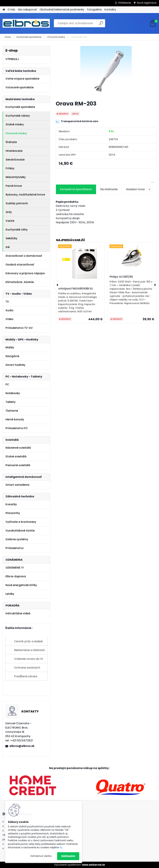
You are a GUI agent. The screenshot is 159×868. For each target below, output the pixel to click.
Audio (9, 310)
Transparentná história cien (77, 121)
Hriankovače (14, 151)
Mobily (10, 347)
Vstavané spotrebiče (20, 87)
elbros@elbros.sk (22, 746)
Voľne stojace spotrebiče (22, 79)
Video (9, 319)
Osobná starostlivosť (20, 265)
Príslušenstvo (14, 548)
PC (7, 384)
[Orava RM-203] (106, 72)
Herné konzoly (15, 419)
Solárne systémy (17, 539)
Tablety (11, 402)
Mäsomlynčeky (16, 177)
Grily (9, 212)
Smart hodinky (15, 365)
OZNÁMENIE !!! (15, 568)
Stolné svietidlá (16, 456)
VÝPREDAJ (12, 59)
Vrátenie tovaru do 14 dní (28, 660)
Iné (8, 247)
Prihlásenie (125, 3)
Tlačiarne (12, 411)
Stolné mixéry (15, 124)
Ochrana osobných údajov (27, 669)
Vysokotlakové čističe (20, 531)
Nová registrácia (147, 3)
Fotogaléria (94, 10)
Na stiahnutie (109, 189)
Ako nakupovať (27, 10)
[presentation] (58, 285)
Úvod (8, 37)
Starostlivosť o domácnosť (24, 256)
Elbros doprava (16, 576)
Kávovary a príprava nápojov (25, 273)
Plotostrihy (13, 513)
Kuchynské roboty (18, 116)
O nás (11, 10)
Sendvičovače (15, 160)
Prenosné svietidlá (18, 465)
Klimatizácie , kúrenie (20, 282)
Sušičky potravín (17, 203)
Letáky (10, 594)
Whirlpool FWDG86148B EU (75, 289)
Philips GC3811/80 (121, 277)
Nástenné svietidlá (18, 448)
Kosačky (11, 504)
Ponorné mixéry (56, 37)
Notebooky (13, 393)
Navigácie (12, 356)
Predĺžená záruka (26, 676)
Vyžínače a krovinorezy (21, 522)
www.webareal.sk (93, 865)
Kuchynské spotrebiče (29, 37)
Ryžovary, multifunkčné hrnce (25, 195)
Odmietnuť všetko (41, 856)
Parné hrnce (14, 186)
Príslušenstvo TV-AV (19, 328)
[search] (101, 24)
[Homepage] (4, 10)
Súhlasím (68, 856)
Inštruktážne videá (18, 613)
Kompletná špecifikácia (76, 189)
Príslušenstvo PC (17, 428)
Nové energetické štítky (21, 585)
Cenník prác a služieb (28, 641)
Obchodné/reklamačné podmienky (62, 10)
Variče (10, 221)
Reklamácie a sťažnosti (29, 650)
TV (7, 302)
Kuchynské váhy (17, 230)
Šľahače (11, 142)
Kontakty (110, 10)
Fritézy (10, 168)
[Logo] (26, 23)
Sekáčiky (11, 238)
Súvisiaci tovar (139, 189)
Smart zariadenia (17, 485)
